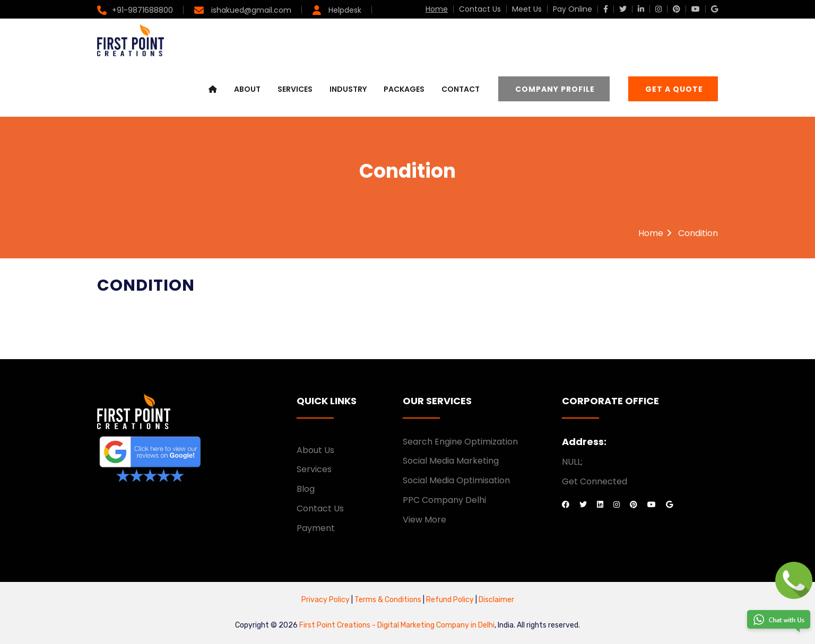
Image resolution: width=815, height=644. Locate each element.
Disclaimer (496, 600)
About (247, 89)
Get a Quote (674, 89)
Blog (306, 489)
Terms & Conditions (389, 600)
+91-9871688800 (142, 10)
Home (437, 9)
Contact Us (480, 9)
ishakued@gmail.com (250, 10)
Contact (461, 89)
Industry (348, 89)
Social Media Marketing (451, 461)
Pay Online (573, 9)
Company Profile (555, 89)
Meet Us (527, 9)
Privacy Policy (326, 600)
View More (424, 520)
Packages (404, 89)
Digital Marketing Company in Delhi (436, 625)
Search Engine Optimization (460, 442)
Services (295, 89)
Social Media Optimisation (456, 480)
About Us (315, 450)
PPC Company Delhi (444, 500)
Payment (316, 528)
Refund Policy (449, 600)
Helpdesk (344, 10)
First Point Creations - (338, 625)
